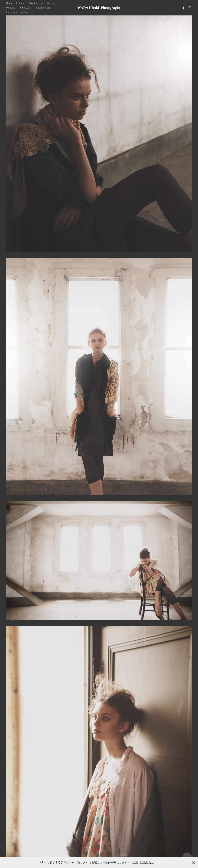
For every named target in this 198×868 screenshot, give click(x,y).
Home (9, 3)
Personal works (43, 8)
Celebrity (52, 3)
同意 (135, 862)
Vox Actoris (25, 8)
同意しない (147, 862)
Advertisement (35, 3)
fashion (20, 3)
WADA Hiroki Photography (99, 8)
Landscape (12, 12)
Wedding (11, 8)
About (24, 12)
